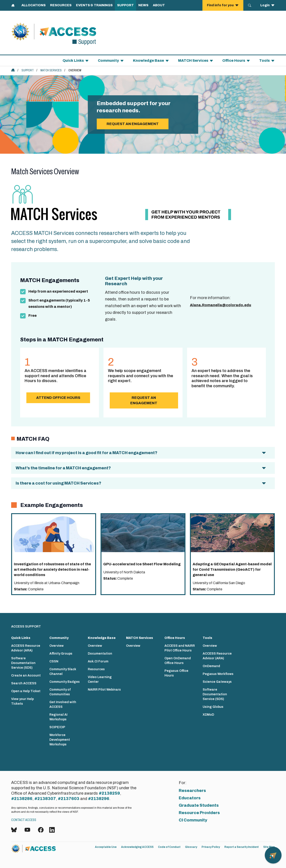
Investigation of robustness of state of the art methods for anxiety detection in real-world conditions (52, 569)
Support (28, 70)
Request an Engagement (144, 400)
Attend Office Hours (58, 398)
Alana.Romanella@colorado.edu (221, 305)
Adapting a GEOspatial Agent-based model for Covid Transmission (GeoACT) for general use (232, 569)
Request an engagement (133, 124)
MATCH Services (51, 70)
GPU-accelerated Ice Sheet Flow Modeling (142, 564)
